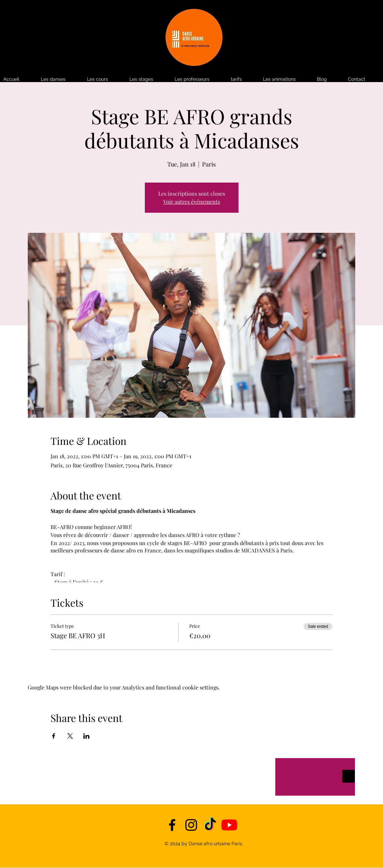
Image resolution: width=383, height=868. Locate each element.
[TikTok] (210, 825)
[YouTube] (229, 825)
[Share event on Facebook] (54, 736)
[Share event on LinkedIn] (86, 736)
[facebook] (172, 825)
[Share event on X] (70, 736)
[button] (244, 79)
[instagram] (191, 825)
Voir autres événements (192, 202)
